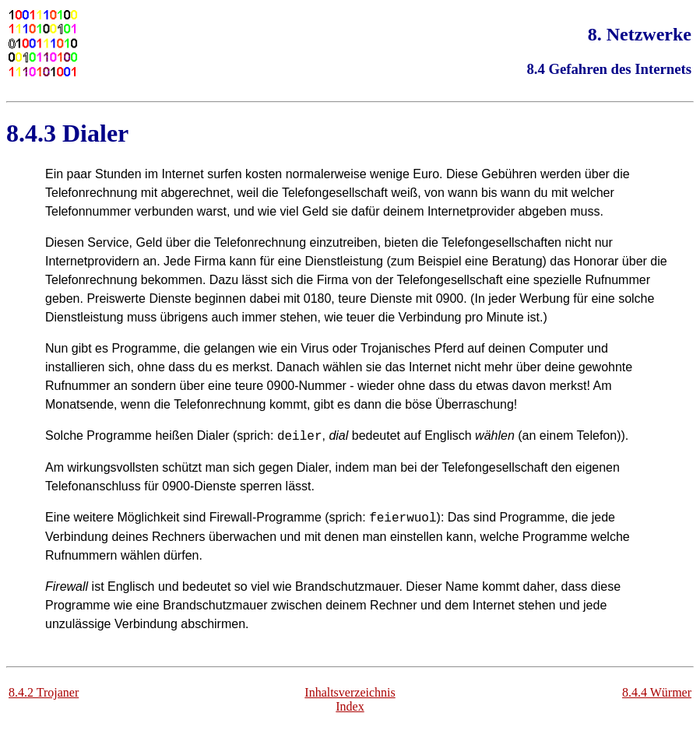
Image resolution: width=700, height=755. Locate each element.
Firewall (231, 517)
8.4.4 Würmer (657, 692)
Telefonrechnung (260, 242)
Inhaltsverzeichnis (350, 692)
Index (350, 706)
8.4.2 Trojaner (44, 692)
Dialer (95, 133)
